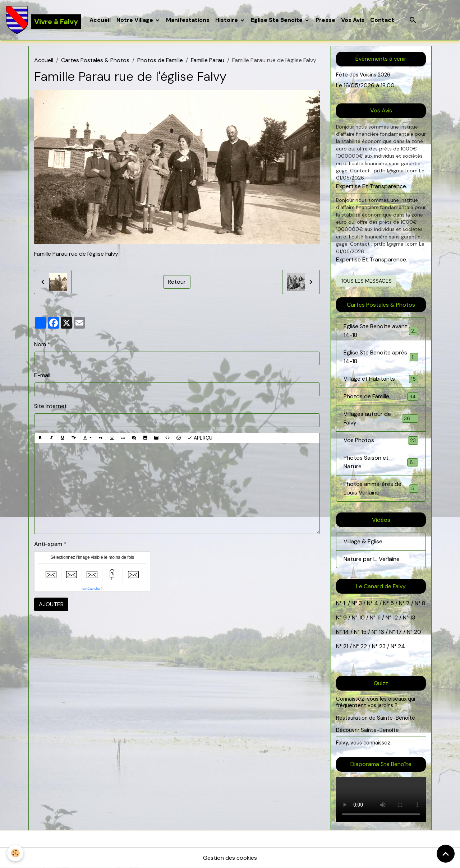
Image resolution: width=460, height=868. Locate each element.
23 (382, 646)
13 (413, 618)
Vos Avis (353, 20)
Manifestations (188, 20)
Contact (382, 20)
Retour (177, 282)
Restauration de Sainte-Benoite (376, 718)
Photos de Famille (160, 60)
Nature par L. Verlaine (372, 559)
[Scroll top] (446, 854)
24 (401, 646)
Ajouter (51, 604)
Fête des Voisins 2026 (363, 75)
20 (417, 632)
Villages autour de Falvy (381, 418)
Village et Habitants (381, 379)
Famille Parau (208, 60)
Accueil (100, 20)
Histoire (227, 20)
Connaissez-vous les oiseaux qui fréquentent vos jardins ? (376, 702)
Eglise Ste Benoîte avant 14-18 (381, 331)
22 (363, 646)
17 (399, 632)
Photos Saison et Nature (381, 462)
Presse (325, 20)
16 (381, 632)
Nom (40, 344)
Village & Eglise (363, 541)
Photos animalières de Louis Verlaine (381, 488)
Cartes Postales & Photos (95, 60)
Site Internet (50, 406)
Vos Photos (381, 440)
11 (378, 618)
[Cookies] (15, 853)
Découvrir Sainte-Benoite (367, 730)
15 (364, 632)
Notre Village (135, 20)
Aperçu (200, 438)
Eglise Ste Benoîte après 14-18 (381, 357)
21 (346, 646)
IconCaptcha (91, 589)
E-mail (42, 375)
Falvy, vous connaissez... (365, 743)
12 (396, 618)
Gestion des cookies (230, 858)
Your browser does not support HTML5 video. (381, 800)
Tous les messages (366, 281)
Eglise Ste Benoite (277, 20)
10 (361, 618)
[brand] (43, 20)
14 (346, 632)
